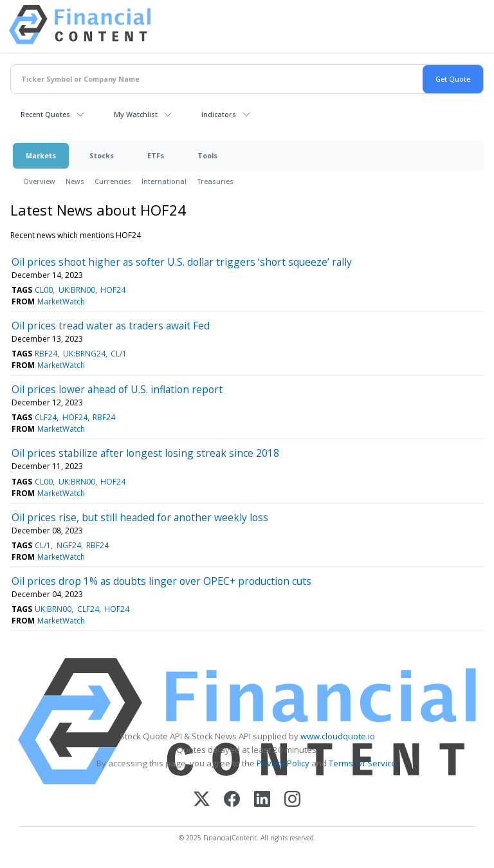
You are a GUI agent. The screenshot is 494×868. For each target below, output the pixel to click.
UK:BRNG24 (84, 354)
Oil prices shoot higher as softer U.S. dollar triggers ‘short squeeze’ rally (182, 262)
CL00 (44, 290)
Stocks (102, 155)
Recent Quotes (45, 114)
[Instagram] (292, 800)
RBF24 (46, 354)
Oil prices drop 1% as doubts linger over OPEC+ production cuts (161, 581)
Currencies (113, 181)
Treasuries (215, 181)
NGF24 (69, 545)
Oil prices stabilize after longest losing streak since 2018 (145, 453)
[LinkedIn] (262, 800)
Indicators (219, 114)
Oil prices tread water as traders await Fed (111, 326)
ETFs (156, 155)
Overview (39, 181)
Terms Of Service (362, 763)
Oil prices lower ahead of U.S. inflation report (117, 389)
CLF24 (46, 417)
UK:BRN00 (77, 290)
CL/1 (119, 354)
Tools (207, 155)
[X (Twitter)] (202, 800)
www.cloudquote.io (338, 736)
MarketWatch (61, 301)
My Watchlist (136, 114)
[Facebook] (232, 800)
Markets (41, 155)
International (164, 181)
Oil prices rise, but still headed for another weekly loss (140, 517)
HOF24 (113, 290)
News (75, 181)
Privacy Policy (283, 763)
